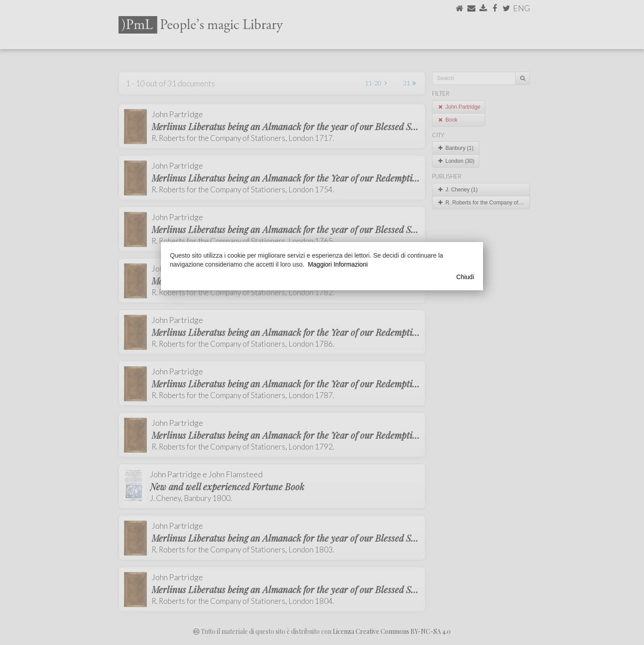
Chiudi (465, 277)
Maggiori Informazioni (338, 264)
